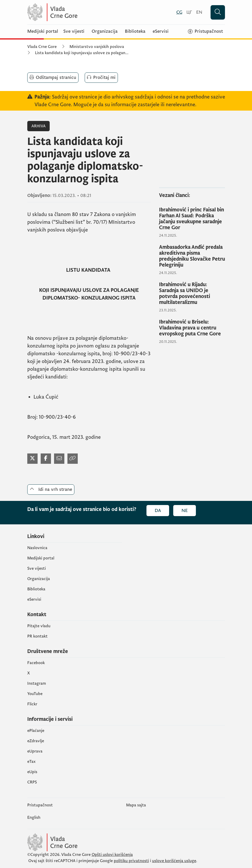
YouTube (35, 694)
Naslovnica (37, 548)
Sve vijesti (74, 31)
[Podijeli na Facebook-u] (46, 459)
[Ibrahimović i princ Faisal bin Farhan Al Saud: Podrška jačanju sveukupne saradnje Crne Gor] (192, 219)
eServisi (161, 31)
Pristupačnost (40, 805)
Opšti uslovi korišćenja (112, 855)
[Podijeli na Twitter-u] (32, 459)
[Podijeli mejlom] (59, 459)
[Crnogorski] (179, 12)
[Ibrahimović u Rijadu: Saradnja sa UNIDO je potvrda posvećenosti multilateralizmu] (192, 294)
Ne (185, 511)
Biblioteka (135, 31)
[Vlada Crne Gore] (77, 12)
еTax (31, 762)
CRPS (32, 782)
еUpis (32, 772)
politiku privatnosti (131, 861)
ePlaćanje (36, 731)
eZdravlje (36, 741)
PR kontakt (37, 636)
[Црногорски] (189, 12)
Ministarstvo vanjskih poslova (97, 47)
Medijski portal (43, 31)
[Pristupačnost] (205, 31)
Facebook (36, 663)
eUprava (35, 751)
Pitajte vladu (39, 626)
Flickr (32, 704)
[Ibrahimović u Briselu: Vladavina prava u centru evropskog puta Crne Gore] (192, 328)
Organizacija (105, 31)
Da (158, 511)
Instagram (37, 683)
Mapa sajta (136, 805)
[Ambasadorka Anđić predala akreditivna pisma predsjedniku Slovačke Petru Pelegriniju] (192, 256)
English (34, 817)
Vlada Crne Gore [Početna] (42, 47)
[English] (199, 12)
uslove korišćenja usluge (174, 861)
